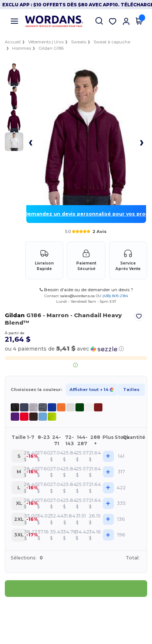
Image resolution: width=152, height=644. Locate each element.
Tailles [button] (130, 390)
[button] (63, 349)
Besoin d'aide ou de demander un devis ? (86, 290)
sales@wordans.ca (77, 296)
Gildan (14, 315)
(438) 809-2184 (115, 296)
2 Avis (99, 231)
